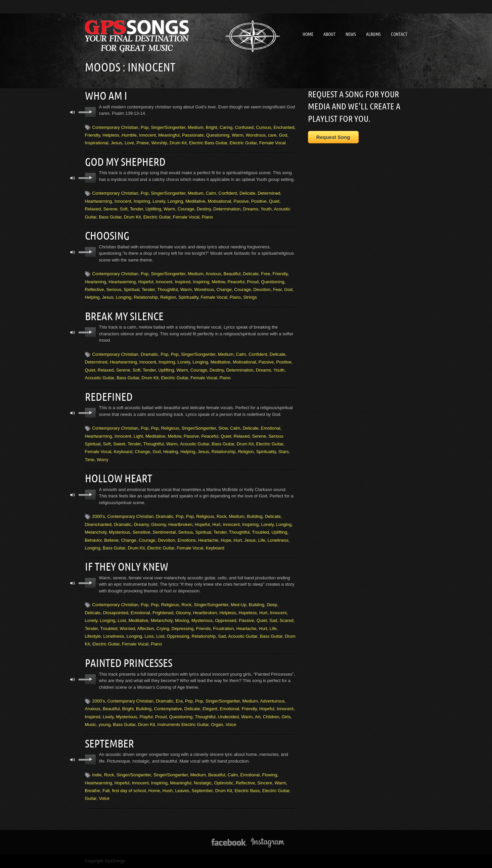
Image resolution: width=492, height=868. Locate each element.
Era (179, 701)
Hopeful (146, 282)
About (329, 34)
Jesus (117, 143)
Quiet (274, 201)
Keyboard (123, 452)
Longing (175, 201)
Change (224, 290)
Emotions (187, 540)
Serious (114, 290)
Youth (266, 209)
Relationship (146, 297)
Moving (182, 620)
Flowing (270, 775)
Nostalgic (203, 783)
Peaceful (236, 282)
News (351, 34)
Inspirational (97, 143)
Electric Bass (247, 791)
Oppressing (178, 636)
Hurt (216, 524)
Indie (97, 775)
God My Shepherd (125, 162)
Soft (124, 209)
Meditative (195, 201)
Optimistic (224, 783)
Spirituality (189, 297)
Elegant (210, 709)
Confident (228, 193)
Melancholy (96, 532)
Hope (226, 540)
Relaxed (93, 209)
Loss (149, 636)
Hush (168, 791)
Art (258, 717)
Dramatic (149, 354)
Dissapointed (116, 613)
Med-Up (238, 605)
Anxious (213, 274)
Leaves (182, 791)
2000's (99, 516)
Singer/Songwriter (168, 127)
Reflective (95, 290)
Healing (171, 452)
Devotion (262, 290)
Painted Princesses (129, 663)
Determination (227, 209)
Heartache (208, 540)
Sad (273, 620)
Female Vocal (273, 143)
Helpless (111, 135)
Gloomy (159, 524)
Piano (207, 217)
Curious (263, 127)
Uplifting (153, 209)
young (105, 725)
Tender (137, 209)
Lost (122, 620)
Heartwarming (99, 201)
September (109, 743)
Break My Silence (124, 316)
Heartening (96, 282)
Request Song (333, 137)
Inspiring (142, 201)
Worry (102, 460)
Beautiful (232, 274)
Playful (146, 717)
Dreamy (141, 524)
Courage (186, 209)
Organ (217, 725)
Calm (211, 193)
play (91, 112)
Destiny (204, 209)
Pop (145, 127)
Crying (163, 629)
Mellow (219, 282)
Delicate (247, 193)
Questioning (218, 135)
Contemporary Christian (115, 127)
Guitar (91, 798)
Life (262, 540)
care (272, 135)
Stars (283, 452)
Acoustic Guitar (100, 378)
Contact (399, 34)
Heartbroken (180, 524)
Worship (159, 143)
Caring (226, 127)
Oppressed (226, 620)
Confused (244, 127)
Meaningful (169, 135)
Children (271, 717)
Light (138, 436)
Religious (170, 428)
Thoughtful (167, 290)
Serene (110, 209)
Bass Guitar (110, 217)
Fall (106, 791)
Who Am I (106, 96)
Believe (111, 540)
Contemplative (168, 709)
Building (255, 516)
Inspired (183, 282)
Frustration (223, 629)
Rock (222, 516)
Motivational (219, 201)
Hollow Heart (119, 478)
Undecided (228, 717)
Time (90, 460)
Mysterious (120, 532)
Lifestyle (93, 636)
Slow (223, 428)
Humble (129, 135)
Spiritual (131, 290)
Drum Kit (178, 143)
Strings (250, 297)
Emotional (271, 428)
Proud (253, 282)
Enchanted (284, 127)
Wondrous (256, 135)
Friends (203, 629)
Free (266, 274)
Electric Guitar (243, 143)
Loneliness (278, 540)
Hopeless (248, 613)
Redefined (109, 397)
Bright (212, 127)
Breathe (93, 791)
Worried (127, 629)
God (283, 135)
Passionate (193, 135)
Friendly (93, 135)
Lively (108, 717)
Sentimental (164, 532)
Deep (272, 605)
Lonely (159, 201)
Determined (269, 193)
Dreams (251, 209)
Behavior (94, 540)
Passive (241, 201)
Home (308, 34)
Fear (277, 290)
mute (73, 112)
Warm (237, 135)
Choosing (107, 236)
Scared (286, 620)
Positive (259, 201)
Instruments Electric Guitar (183, 725)
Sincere (265, 783)
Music (91, 725)
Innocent (147, 135)
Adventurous (272, 701)
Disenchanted (98, 524)
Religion (168, 297)
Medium (195, 127)
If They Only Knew (127, 567)
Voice (231, 725)
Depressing (183, 629)
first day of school (129, 791)
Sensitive (142, 532)
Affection (145, 629)
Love (129, 143)
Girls (286, 717)
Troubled (260, 532)
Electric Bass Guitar (208, 143)
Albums (373, 34)
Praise (143, 143)
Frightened (163, 613)
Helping (92, 297)
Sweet (119, 444)
